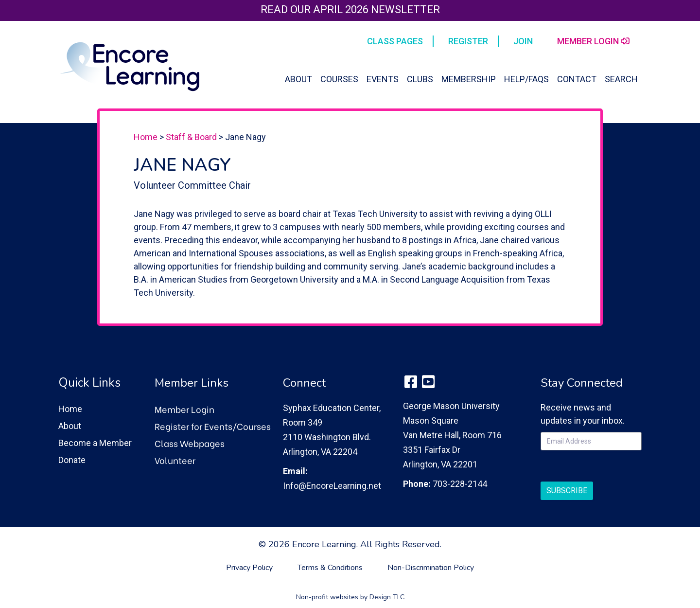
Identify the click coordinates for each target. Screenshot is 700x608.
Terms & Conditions (330, 568)
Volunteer (175, 460)
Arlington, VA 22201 (440, 464)
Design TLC (387, 597)
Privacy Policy (249, 568)
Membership (469, 79)
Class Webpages (190, 443)
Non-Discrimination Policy (431, 568)
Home (146, 137)
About (298, 79)
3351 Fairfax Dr (432, 450)
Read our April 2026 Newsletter (350, 9)
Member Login (184, 409)
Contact (577, 79)
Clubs (420, 79)
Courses (339, 79)
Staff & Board (191, 137)
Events (383, 79)
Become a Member (95, 443)
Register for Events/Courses (213, 426)
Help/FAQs (526, 79)
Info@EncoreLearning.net (332, 486)
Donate (72, 460)
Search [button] (621, 79)
